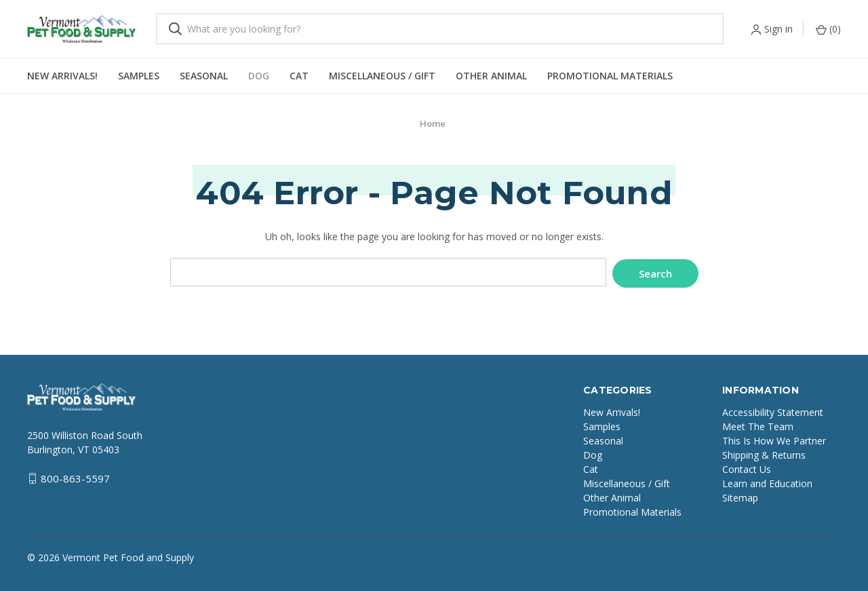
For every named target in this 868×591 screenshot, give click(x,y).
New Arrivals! (62, 76)
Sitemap (740, 496)
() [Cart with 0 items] (828, 29)
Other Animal (491, 76)
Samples (139, 76)
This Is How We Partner (774, 439)
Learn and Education (767, 481)
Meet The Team (758, 424)
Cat (299, 76)
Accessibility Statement (773, 410)
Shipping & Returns (764, 453)
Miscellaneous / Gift (382, 76)
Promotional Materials (610, 76)
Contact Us (747, 467)
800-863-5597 (75, 477)
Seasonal (204, 76)
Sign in (778, 29)
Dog (259, 76)
